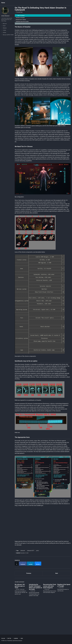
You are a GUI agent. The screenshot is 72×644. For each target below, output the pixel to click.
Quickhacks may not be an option (23, 22)
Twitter (9, 638)
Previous (29, 603)
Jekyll (14, 641)
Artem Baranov (6, 16)
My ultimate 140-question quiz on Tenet (20, 616)
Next (57, 603)
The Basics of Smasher (21, 18)
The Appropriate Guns (20, 24)
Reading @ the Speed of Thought (64, 616)
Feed (22, 638)
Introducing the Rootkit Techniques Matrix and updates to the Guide (36, 617)
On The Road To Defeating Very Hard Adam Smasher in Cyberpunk (40, 9)
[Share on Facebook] (23, 594)
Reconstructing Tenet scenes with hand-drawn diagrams (50, 616)
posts (37, 581)
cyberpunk (23, 581)
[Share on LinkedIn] (31, 594)
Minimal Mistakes (20, 641)
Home (3, 3)
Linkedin (16, 638)
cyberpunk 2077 (31, 581)
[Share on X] (17, 594)
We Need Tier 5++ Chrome (21, 20)
